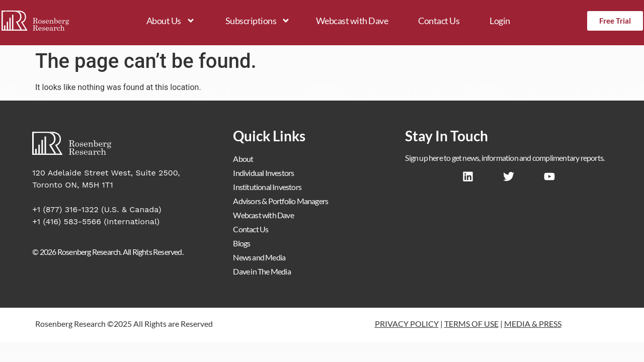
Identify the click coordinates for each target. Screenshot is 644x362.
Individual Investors (263, 173)
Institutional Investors (267, 187)
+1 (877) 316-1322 (65, 209)
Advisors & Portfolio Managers (280, 201)
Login (500, 21)
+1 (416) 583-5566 (67, 221)
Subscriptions (258, 21)
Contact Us (439, 21)
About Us (171, 21)
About (243, 159)
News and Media (259, 257)
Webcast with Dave (352, 21)
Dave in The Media (262, 271)
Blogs (242, 243)
